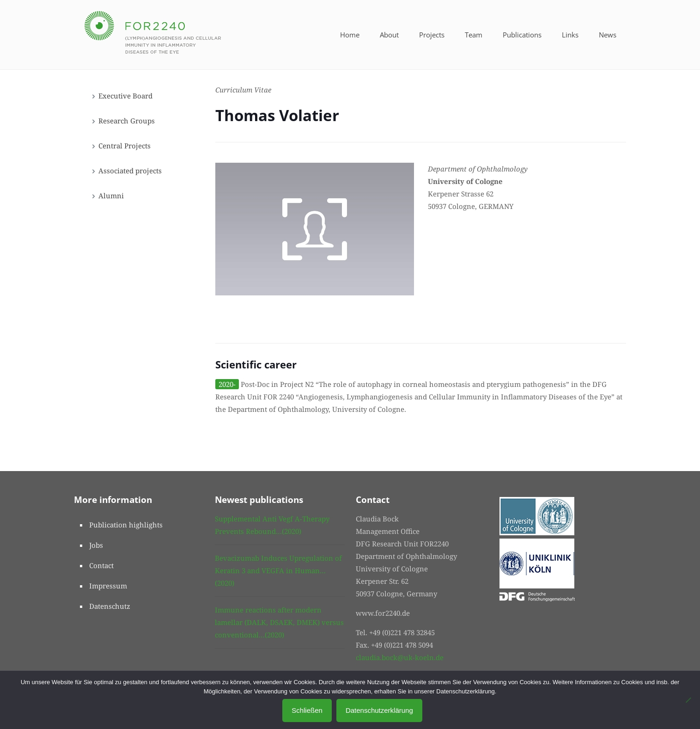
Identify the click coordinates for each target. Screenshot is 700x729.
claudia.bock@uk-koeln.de (400, 657)
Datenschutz (110, 606)
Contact (101, 565)
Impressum (108, 586)
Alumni (111, 196)
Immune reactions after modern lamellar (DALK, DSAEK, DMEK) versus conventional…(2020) (279, 622)
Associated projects (130, 171)
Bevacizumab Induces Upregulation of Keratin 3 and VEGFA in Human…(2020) (278, 570)
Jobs (96, 545)
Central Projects (125, 146)
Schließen (307, 710)
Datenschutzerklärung (379, 710)
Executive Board (125, 96)
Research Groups (127, 121)
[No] (688, 700)
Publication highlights (126, 525)
